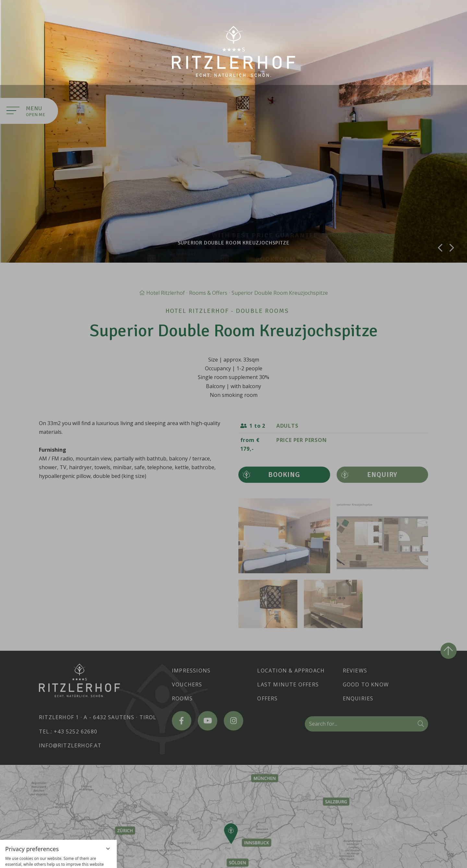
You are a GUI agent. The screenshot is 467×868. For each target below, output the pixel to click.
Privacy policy (44, 858)
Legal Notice (74, 858)
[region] (58, 790)
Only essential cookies (58, 834)
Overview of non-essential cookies (58, 847)
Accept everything (58, 820)
